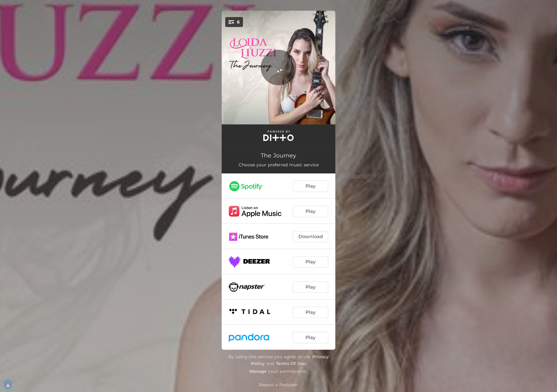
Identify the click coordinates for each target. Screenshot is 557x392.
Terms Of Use (291, 363)
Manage (258, 371)
